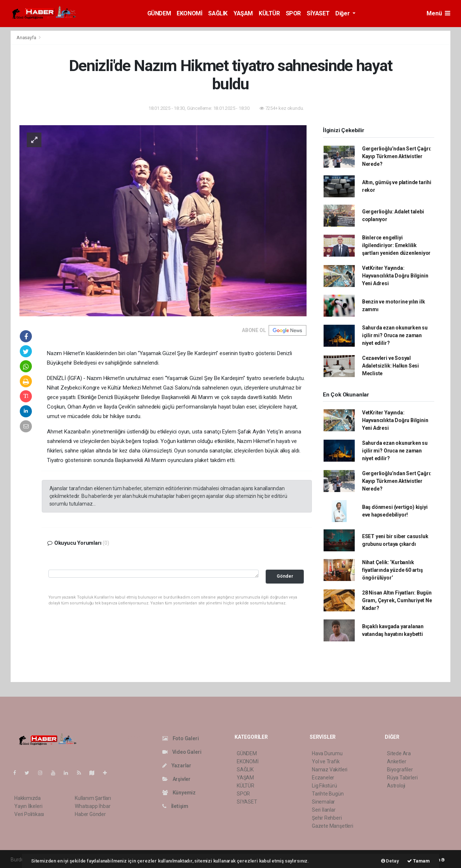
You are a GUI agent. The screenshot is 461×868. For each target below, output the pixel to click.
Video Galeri (182, 752)
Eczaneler (323, 778)
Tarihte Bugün (328, 794)
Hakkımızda (27, 798)
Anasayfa (27, 38)
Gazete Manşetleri (333, 826)
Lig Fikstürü (324, 786)
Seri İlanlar (324, 810)
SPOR (293, 13)
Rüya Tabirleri (402, 778)
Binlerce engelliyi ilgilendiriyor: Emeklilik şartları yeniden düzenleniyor (396, 245)
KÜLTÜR (269, 13)
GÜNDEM (159, 13)
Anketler (397, 761)
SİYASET (318, 13)
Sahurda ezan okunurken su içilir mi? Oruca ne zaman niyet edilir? (395, 335)
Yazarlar (177, 765)
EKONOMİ (189, 13)
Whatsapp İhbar (93, 806)
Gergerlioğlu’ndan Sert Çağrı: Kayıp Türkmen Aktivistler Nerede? (397, 156)
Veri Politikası (29, 814)
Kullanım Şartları (93, 798)
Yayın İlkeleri (28, 806)
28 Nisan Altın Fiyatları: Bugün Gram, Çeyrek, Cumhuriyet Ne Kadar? (397, 600)
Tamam (418, 861)
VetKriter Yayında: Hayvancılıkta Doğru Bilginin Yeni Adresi (395, 276)
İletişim (175, 806)
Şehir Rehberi (327, 818)
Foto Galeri (181, 738)
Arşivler (176, 779)
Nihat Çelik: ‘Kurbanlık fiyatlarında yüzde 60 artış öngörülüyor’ (392, 570)
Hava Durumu (327, 753)
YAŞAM (243, 13)
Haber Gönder (90, 814)
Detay (390, 861)
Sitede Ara (399, 753)
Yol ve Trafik (326, 761)
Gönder (285, 576)
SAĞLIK (218, 13)
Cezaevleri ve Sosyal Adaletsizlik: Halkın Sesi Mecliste (390, 366)
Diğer (343, 13)
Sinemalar (323, 802)
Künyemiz (179, 793)
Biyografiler (400, 770)
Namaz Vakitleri (330, 770)
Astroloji (396, 786)
